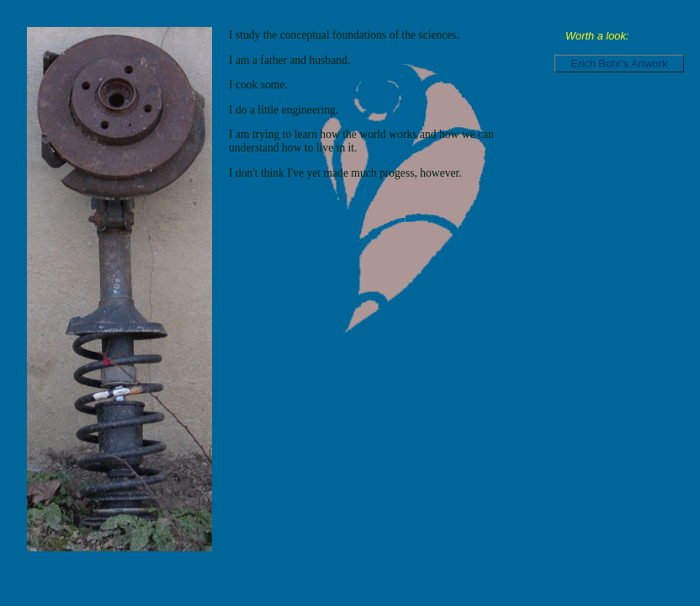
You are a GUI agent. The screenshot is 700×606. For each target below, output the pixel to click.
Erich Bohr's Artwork (620, 64)
